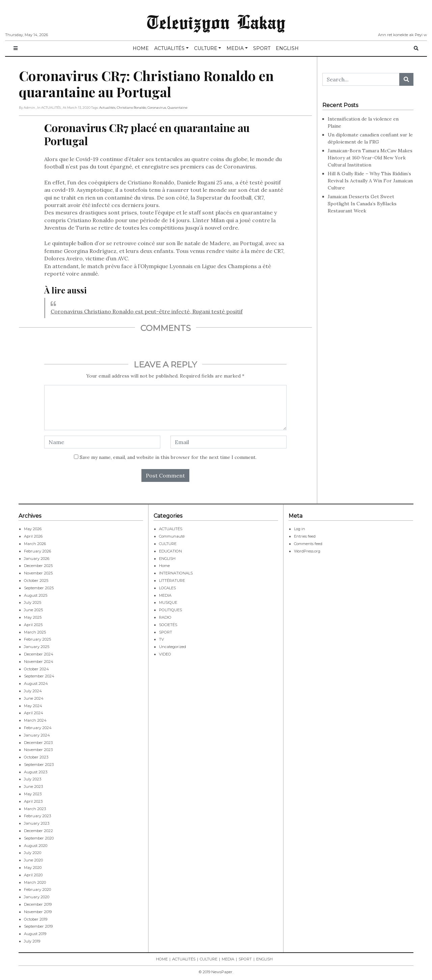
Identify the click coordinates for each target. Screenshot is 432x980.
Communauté (172, 536)
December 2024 (39, 654)
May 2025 (33, 617)
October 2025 (36, 581)
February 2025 (37, 639)
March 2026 (35, 544)
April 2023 (33, 801)
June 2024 (34, 698)
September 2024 (39, 676)
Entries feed (305, 536)
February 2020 (37, 889)
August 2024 (36, 684)
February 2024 (38, 728)
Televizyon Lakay (216, 22)
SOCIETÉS (168, 625)
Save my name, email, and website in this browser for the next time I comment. (168, 457)
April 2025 (33, 625)
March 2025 (35, 632)
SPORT (262, 48)
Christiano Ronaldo (131, 108)
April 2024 (34, 713)
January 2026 (37, 559)
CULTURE (206, 48)
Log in (300, 529)
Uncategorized (172, 647)
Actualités (107, 108)
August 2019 (35, 934)
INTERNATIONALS (176, 573)
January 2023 (37, 823)
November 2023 (38, 750)
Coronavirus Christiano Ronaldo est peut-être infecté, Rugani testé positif (147, 311)
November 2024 (39, 662)
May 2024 (33, 706)
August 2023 (36, 772)
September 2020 (39, 838)
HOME (141, 48)
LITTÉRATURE (172, 581)
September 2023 (39, 765)
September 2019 (38, 926)
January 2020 (37, 897)
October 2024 (36, 669)
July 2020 (33, 853)
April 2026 (33, 536)
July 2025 (33, 602)
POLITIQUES (170, 610)
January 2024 (37, 735)
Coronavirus (157, 108)
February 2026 (37, 551)
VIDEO (165, 654)
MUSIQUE (168, 602)
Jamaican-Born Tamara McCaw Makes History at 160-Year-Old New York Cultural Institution (370, 158)
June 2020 (33, 860)
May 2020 (33, 868)
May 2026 (33, 529)
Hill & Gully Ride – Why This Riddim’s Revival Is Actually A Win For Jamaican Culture (370, 181)
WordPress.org (307, 551)
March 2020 (35, 882)
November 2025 (38, 573)
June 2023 (33, 786)
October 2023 (36, 757)
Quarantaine (178, 108)
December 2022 (38, 831)
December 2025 (38, 566)
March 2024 (35, 720)
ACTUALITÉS (169, 48)
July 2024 (33, 691)
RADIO (165, 617)
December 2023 (38, 743)
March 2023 (35, 809)
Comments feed (308, 544)
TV (161, 639)
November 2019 (38, 912)
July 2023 (33, 779)
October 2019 (36, 919)
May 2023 (33, 794)
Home (164, 566)
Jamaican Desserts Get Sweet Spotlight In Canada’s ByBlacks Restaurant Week (362, 204)
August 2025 (36, 595)
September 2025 (39, 588)
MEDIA (235, 48)
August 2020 (36, 846)
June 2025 (33, 610)
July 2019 (32, 941)
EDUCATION (170, 551)
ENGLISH (287, 48)
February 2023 (37, 816)
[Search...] (361, 79)
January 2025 (37, 647)
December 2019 (38, 904)
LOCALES (167, 588)
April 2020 (33, 875)
